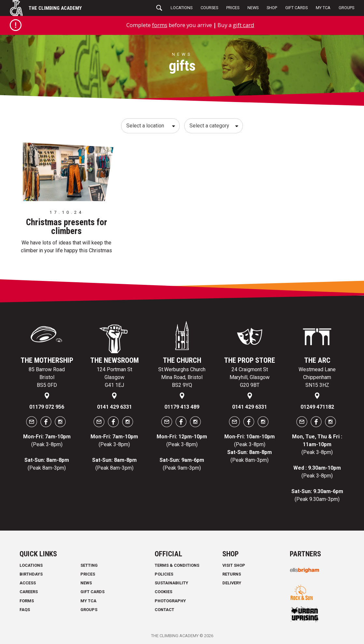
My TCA (323, 8)
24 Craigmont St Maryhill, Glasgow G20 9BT (250, 377)
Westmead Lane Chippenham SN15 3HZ (317, 377)
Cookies (163, 592)
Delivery (232, 583)
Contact (164, 610)
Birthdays (31, 574)
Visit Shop (234, 565)
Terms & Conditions (177, 565)
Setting (89, 565)
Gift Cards (296, 8)
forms (160, 25)
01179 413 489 (182, 407)
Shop (272, 8)
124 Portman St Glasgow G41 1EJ (114, 377)
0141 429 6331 (114, 407)
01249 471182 (317, 407)
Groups (346, 8)
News (253, 8)
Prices (233, 8)
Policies (164, 574)
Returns (232, 574)
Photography (170, 601)
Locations (182, 8)
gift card (244, 25)
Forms (27, 601)
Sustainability (171, 583)
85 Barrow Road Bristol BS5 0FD (47, 377)
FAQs (25, 610)
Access (28, 583)
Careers (29, 592)
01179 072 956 (47, 407)
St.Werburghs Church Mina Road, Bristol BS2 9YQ (182, 377)
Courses (209, 8)
